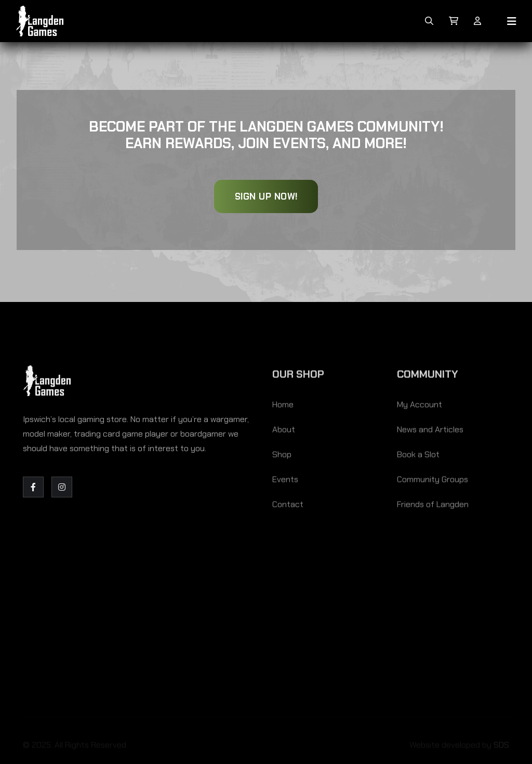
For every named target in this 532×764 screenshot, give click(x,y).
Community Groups (433, 481)
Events (285, 481)
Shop (282, 456)
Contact (288, 506)
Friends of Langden (433, 506)
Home (283, 406)
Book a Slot (418, 456)
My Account (420, 406)
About (284, 431)
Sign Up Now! (266, 196)
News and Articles (430, 431)
